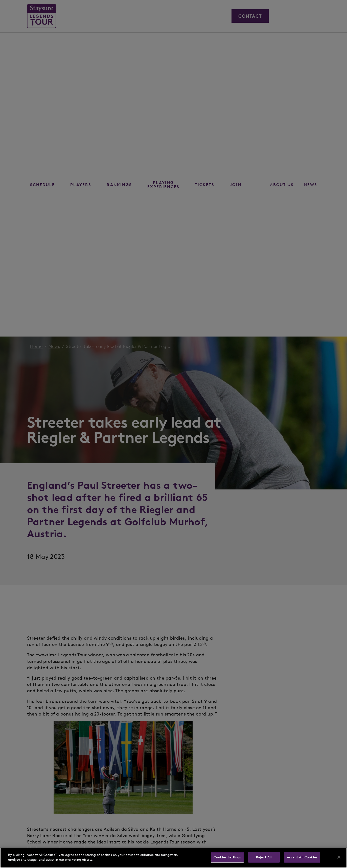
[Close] (339, 857)
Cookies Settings (227, 857)
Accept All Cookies (302, 857)
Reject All (264, 857)
